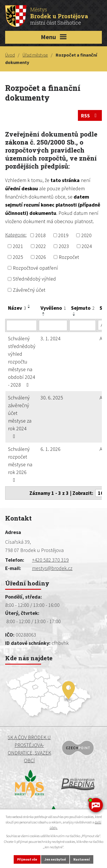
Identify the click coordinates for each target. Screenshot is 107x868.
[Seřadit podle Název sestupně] (29, 307)
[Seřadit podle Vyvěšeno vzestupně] (44, 313)
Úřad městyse (35, 55)
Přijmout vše (27, 859)
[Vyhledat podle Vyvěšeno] (53, 325)
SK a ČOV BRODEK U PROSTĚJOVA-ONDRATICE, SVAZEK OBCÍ (29, 749)
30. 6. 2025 (52, 398)
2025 (18, 257)
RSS (90, 116)
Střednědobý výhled (34, 279)
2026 (41, 257)
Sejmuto (83, 308)
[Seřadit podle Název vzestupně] (29, 305)
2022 (41, 246)
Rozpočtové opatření (35, 268)
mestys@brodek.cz (52, 568)
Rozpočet (69, 257)
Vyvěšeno (53, 308)
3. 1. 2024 (51, 338)
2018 (41, 235)
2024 (87, 246)
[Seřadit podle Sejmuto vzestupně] (74, 313)
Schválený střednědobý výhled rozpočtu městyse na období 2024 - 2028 (22, 362)
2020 (86, 235)
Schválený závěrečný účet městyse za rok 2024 (20, 417)
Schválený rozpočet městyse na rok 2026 (20, 464)
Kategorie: (16, 235)
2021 (18, 246)
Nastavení (82, 859)
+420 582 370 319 (50, 560)
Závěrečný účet (29, 290)
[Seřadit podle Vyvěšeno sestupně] (44, 315)
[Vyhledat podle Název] (22, 325)
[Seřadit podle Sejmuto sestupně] (74, 315)
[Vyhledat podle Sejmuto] (83, 325)
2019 (63, 235)
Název (17, 308)
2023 (64, 246)
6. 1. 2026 (51, 449)
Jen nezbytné (55, 859)
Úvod (10, 55)
